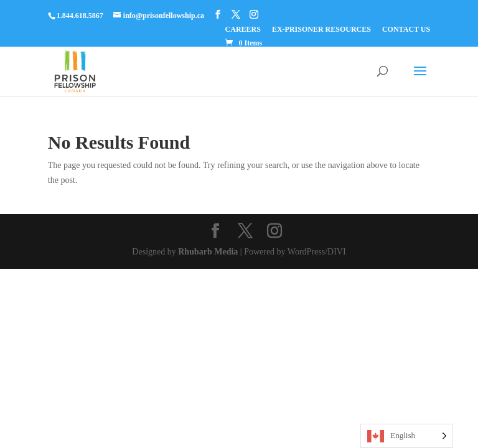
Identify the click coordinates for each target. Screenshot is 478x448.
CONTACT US (406, 30)
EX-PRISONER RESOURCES (321, 30)
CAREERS (243, 30)
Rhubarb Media (208, 252)
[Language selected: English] (407, 436)
